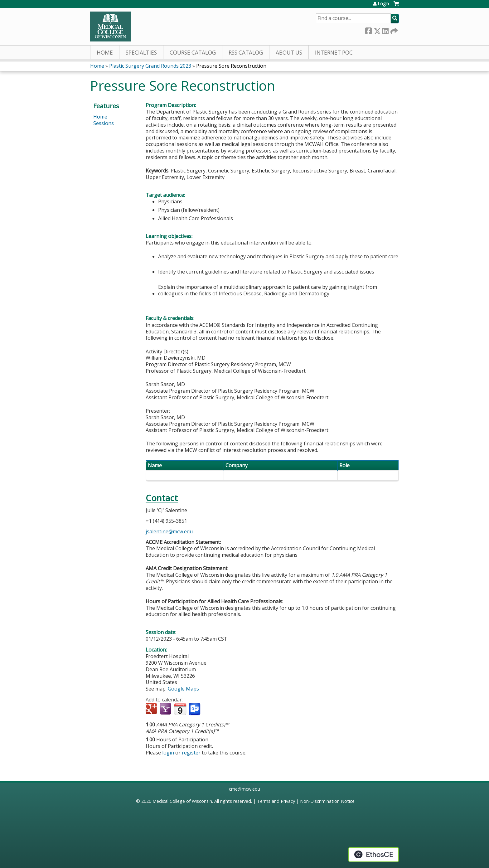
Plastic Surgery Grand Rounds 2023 (150, 66)
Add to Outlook (195, 709)
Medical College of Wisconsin (182, 801)
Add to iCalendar (180, 709)
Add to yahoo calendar (166, 709)
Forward (394, 30)
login (168, 753)
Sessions (104, 123)
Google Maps (183, 689)
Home (105, 53)
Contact (162, 498)
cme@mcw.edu (244, 789)
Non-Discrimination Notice (327, 801)
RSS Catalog (246, 53)
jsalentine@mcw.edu (169, 531)
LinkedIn (385, 30)
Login (383, 4)
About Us (289, 53)
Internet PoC (334, 53)
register (191, 753)
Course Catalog (193, 53)
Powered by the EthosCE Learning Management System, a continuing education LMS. (374, 855)
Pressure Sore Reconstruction (231, 66)
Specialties (141, 53)
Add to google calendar (152, 709)
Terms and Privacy (276, 801)
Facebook (368, 30)
